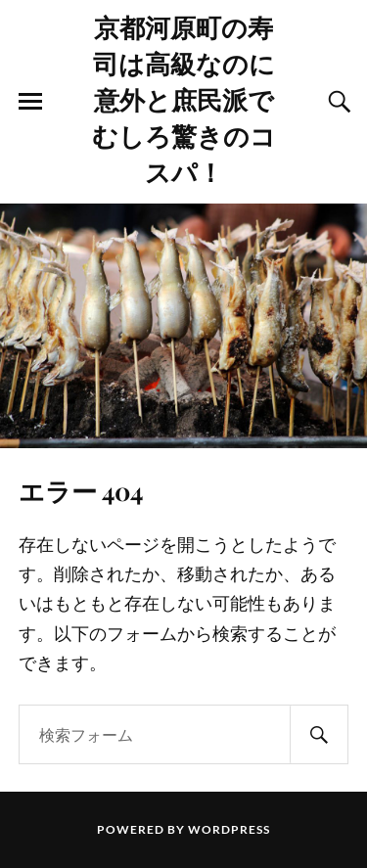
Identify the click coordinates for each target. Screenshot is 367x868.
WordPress (229, 829)
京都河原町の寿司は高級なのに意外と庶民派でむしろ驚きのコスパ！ (184, 99)
